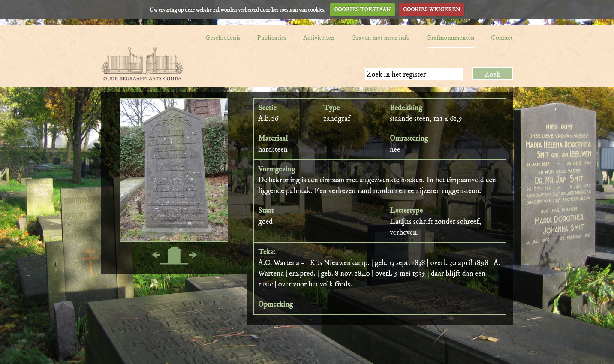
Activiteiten (319, 38)
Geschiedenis (223, 38)
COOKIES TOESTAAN (363, 9)
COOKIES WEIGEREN (432, 9)
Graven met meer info (380, 38)
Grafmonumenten (451, 38)
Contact (502, 38)
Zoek (492, 75)
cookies (316, 9)
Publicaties (272, 38)
